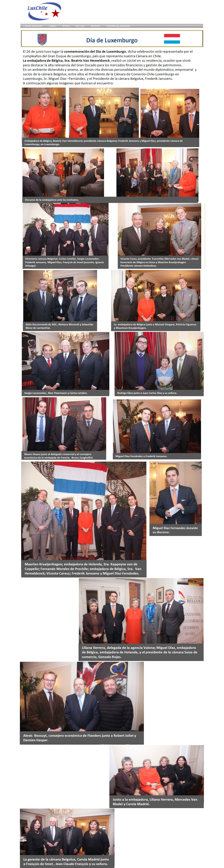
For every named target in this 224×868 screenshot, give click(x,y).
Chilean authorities (33, 26)
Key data (80, 26)
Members (95, 26)
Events (66, 26)
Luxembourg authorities (118, 26)
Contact (52, 26)
